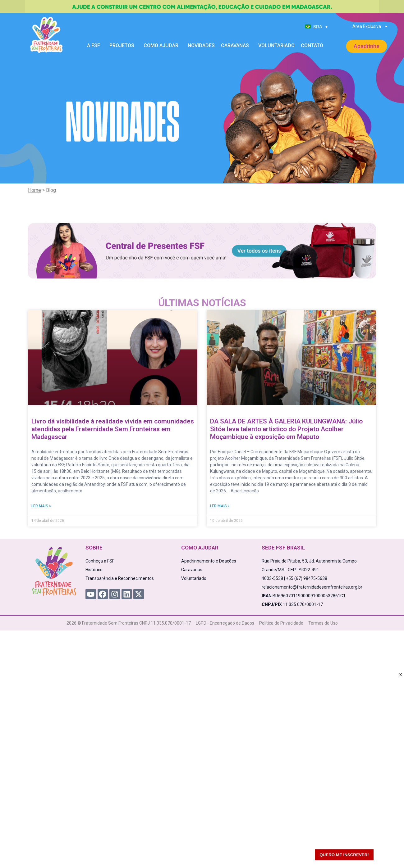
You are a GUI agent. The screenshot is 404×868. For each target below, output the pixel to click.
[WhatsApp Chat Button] (388, 852)
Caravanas (236, 46)
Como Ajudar (163, 46)
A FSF (95, 46)
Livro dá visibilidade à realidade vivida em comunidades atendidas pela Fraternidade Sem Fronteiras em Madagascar (113, 429)
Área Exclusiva (370, 26)
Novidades (201, 45)
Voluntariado (276, 45)
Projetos (123, 46)
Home (34, 190)
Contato (312, 45)
